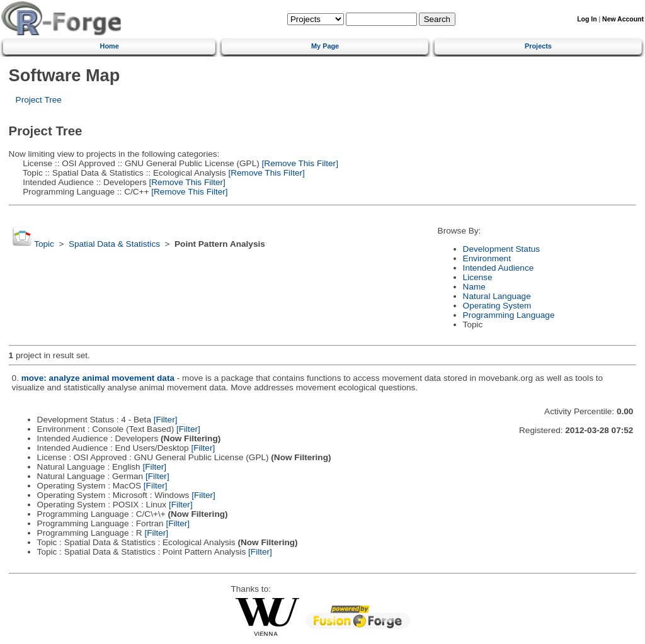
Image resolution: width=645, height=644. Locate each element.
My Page (325, 46)
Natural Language (497, 296)
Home (110, 46)
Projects (538, 46)
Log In (587, 19)
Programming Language (509, 315)
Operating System (497, 306)
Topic (44, 244)
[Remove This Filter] (299, 163)
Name (474, 287)
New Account (623, 19)
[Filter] (166, 420)
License (478, 277)
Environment (487, 258)
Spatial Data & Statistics (114, 244)
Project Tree (39, 100)
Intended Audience (499, 268)
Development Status (501, 249)
